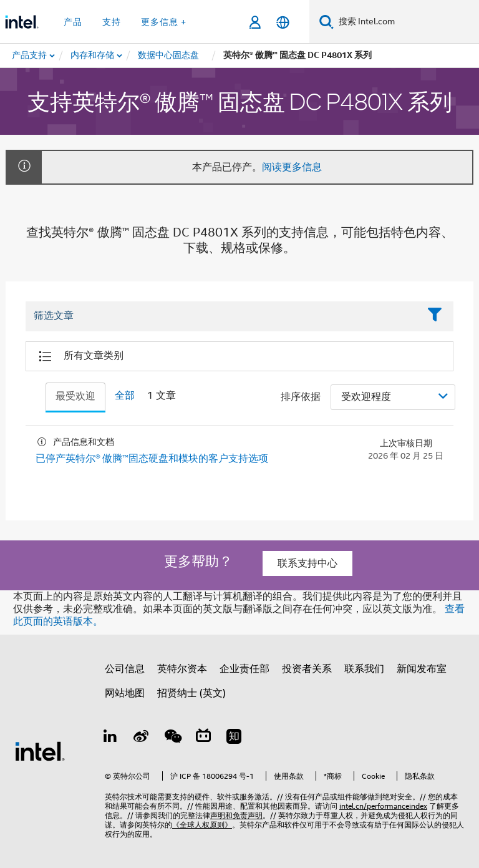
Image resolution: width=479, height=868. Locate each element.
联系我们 (364, 669)
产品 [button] (73, 22)
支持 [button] (112, 22)
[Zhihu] (234, 738)
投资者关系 (307, 669)
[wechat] (172, 738)
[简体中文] (283, 22)
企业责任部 (244, 669)
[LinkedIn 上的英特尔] (110, 738)
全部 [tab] (125, 396)
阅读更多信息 (292, 167)
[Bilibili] (203, 738)
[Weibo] (142, 738)
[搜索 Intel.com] (406, 22)
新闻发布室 (422, 669)
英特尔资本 (182, 669)
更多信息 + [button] (164, 22)
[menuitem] (93, 56)
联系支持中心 (307, 563)
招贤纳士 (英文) (191, 693)
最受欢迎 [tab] (75, 396)
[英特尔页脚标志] (40, 751)
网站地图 (125, 693)
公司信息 (125, 669)
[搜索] (327, 22)
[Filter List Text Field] (222, 316)
